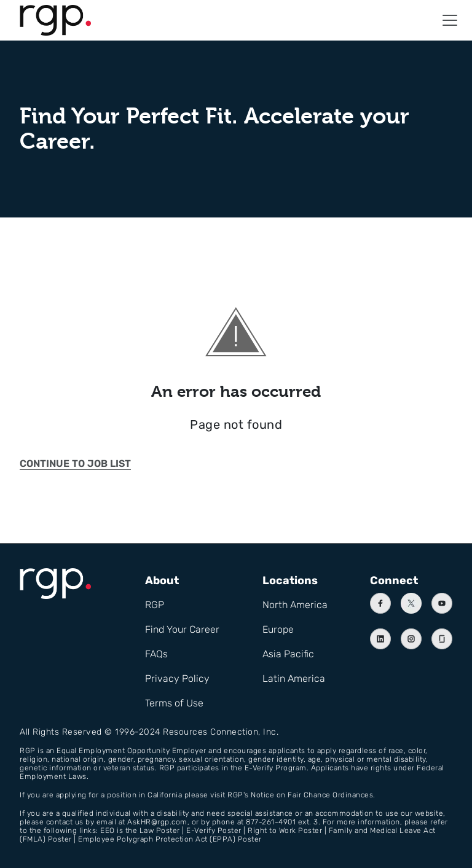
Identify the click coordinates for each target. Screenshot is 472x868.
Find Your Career (182, 629)
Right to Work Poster (285, 831)
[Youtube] (442, 603)
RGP (155, 605)
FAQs (156, 654)
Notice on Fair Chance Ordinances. (313, 795)
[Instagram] (411, 639)
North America (295, 605)
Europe (278, 629)
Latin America (294, 678)
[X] (411, 603)
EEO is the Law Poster (140, 831)
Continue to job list (75, 463)
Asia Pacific (288, 654)
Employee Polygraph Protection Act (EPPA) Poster (170, 839)
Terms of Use (174, 703)
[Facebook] (380, 603)
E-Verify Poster (214, 831)
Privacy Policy (177, 678)
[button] (450, 20)
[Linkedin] (380, 639)
